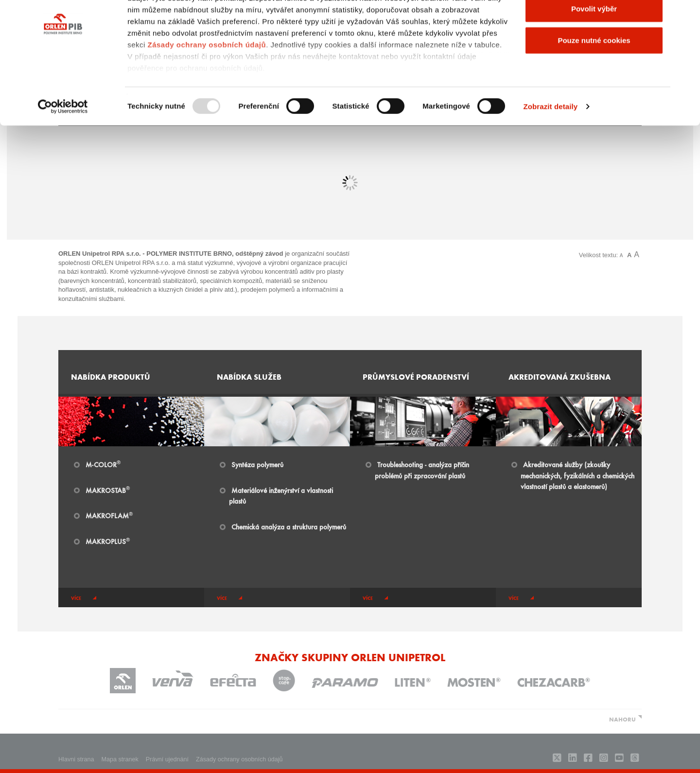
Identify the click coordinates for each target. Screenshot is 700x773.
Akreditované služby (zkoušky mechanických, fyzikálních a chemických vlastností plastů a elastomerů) (577, 475)
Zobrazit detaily (551, 155)
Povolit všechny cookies (594, 26)
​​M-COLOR (103, 464)
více (76, 598)
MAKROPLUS (108, 541)
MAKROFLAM (109, 515)
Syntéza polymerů (257, 464)
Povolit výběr (594, 58)
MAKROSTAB (108, 490)
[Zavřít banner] (685, 15)
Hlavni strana (76, 759)
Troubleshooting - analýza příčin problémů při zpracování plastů (422, 470)
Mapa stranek (120, 759)
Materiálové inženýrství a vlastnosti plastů (281, 496)
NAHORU (622, 719)
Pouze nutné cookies (594, 89)
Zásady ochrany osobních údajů (207, 94)
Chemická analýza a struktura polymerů (289, 527)
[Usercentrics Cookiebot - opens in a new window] (63, 156)
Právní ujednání (167, 759)
